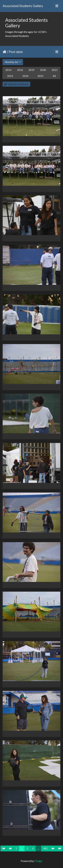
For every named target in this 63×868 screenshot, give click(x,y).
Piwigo (38, 861)
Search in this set (16, 84)
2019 (31, 70)
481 (45, 848)
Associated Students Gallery (23, 6)
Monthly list (12, 62)
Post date (16, 52)
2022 (10, 76)
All (54, 76)
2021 (55, 70)
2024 (25, 76)
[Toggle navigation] (57, 6)
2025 (40, 76)
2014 (8, 70)
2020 (43, 70)
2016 (20, 70)
